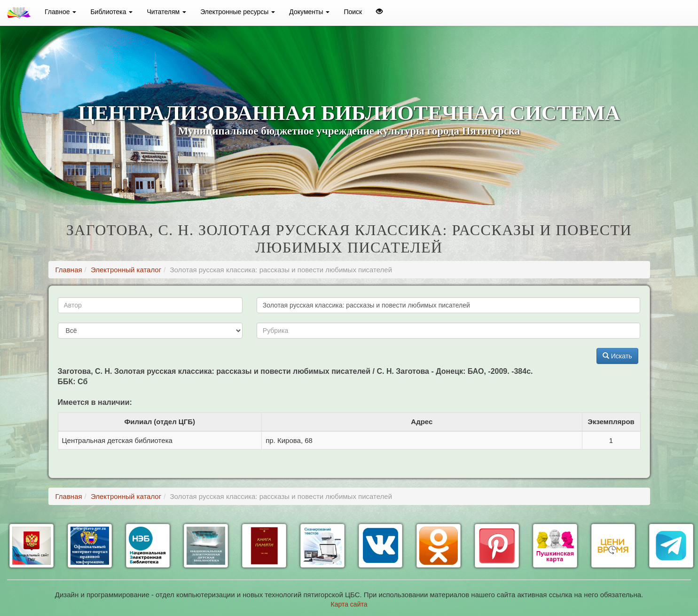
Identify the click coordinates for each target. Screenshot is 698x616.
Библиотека (111, 12)
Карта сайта (349, 604)
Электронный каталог (126, 270)
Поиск (353, 12)
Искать (617, 356)
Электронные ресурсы (238, 12)
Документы (309, 12)
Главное (60, 12)
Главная (69, 270)
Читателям (166, 12)
